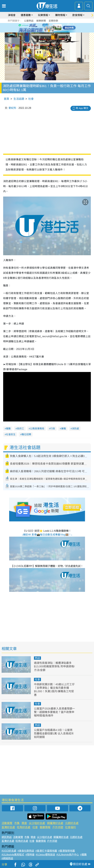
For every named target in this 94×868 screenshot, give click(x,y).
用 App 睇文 (82, 108)
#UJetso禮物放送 (45, 855)
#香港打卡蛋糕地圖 (46, 851)
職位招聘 (26, 434)
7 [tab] (46, 31)
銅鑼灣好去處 (55, 823)
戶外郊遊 (58, 827)
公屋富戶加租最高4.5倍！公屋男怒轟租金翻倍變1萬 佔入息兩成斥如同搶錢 (54, 734)
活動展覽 (7, 823)
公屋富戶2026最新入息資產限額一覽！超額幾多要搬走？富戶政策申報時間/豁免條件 (54, 712)
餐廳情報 (45, 827)
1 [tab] (40, 28)
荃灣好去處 (8, 827)
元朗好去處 (72, 823)
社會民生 (11, 434)
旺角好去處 (24, 827)
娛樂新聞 (41, 21)
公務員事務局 (37, 429)
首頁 (6, 99)
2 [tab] (43, 28)
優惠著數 (26, 15)
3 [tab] (46, 28)
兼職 (64, 429)
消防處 (75, 429)
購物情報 (60, 15)
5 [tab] (53, 28)
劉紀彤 (12, 108)
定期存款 (53, 21)
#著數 (83, 855)
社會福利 (70, 827)
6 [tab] (56, 28)
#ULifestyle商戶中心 (68, 855)
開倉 (24, 823)
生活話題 (19, 99)
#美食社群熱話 (26, 851)
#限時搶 (30, 855)
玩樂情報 (43, 15)
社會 (31, 99)
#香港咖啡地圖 (67, 851)
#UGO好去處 (9, 851)
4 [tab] (49, 28)
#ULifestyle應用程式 (13, 855)
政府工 (20, 429)
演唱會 (12, 15)
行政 (53, 429)
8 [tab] (49, 31)
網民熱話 (7, 837)
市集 (17, 823)
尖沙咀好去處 (37, 823)
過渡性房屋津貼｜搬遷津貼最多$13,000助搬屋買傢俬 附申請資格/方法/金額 (54, 666)
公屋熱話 (29, 21)
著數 (8, 429)
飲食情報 (77, 15)
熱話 (37, 658)
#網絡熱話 (7, 858)
